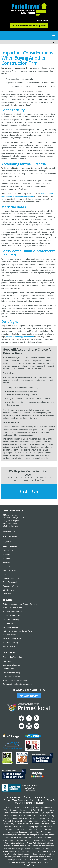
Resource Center (9, 570)
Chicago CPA (8, 551)
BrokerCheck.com (10, 537)
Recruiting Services (10, 627)
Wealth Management (11, 646)
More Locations (9, 531)
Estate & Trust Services (12, 616)
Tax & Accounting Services (13, 639)
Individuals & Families (11, 665)
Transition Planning (10, 643)
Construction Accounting (12, 657)
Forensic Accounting (11, 620)
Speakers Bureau (10, 635)
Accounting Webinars (11, 586)
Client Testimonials (10, 582)
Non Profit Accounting (11, 673)
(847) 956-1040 (9, 521)
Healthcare (7, 661)
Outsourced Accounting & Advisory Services (20, 604)
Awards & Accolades (11, 578)
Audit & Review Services (12, 608)
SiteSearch (39, 803)
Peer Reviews (8, 624)
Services (6, 555)
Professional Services (11, 677)
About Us (6, 567)
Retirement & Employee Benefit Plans (17, 631)
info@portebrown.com (11, 526)
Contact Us (7, 594)
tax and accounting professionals (20, 337)
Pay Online (7, 542)
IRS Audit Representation (13, 612)
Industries (7, 563)
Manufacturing (8, 669)
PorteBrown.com (42, 797)
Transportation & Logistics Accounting (17, 684)
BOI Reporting (8, 590)
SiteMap (28, 803)
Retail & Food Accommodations (15, 681)
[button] (54, 36)
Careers (6, 574)
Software (6, 559)
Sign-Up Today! (29, 696)
